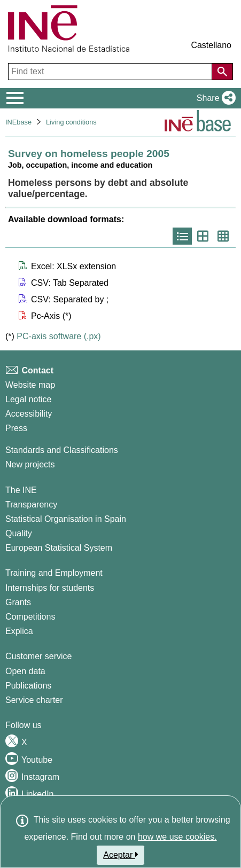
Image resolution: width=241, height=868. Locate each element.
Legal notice (28, 399)
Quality (19, 533)
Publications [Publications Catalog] (28, 686)
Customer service (38, 656)
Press (16, 428)
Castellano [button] (211, 45)
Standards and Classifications (62, 450)
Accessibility (29, 414)
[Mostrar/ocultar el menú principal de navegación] (15, 98)
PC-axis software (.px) (59, 336)
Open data (25, 671)
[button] (214, 98)
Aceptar (121, 855)
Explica (19, 631)
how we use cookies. (177, 837)
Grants (18, 602)
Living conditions (71, 122)
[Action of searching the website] (222, 72)
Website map (30, 385)
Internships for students (50, 588)
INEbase (18, 122)
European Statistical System (59, 548)
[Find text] (111, 72)
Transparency (31, 505)
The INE (21, 490)
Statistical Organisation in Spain (66, 519)
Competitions (30, 617)
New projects (30, 464)
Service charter (34, 700)
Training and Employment (54, 573)
